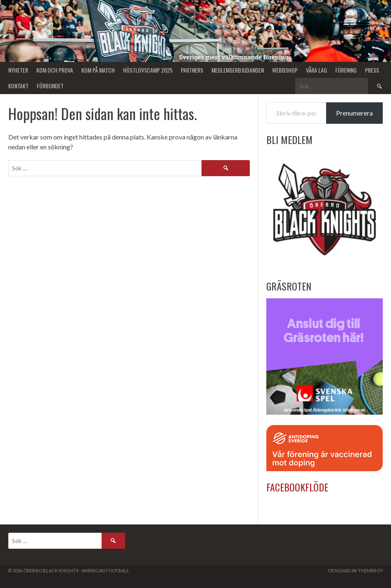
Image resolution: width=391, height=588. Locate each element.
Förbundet (50, 86)
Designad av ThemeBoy (356, 570)
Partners (192, 70)
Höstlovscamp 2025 (148, 70)
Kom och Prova (55, 70)
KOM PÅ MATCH (98, 70)
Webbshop (285, 70)
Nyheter (18, 70)
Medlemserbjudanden (238, 70)
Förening (346, 70)
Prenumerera (354, 113)
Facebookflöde (297, 487)
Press (372, 70)
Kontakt (18, 86)
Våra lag (316, 70)
